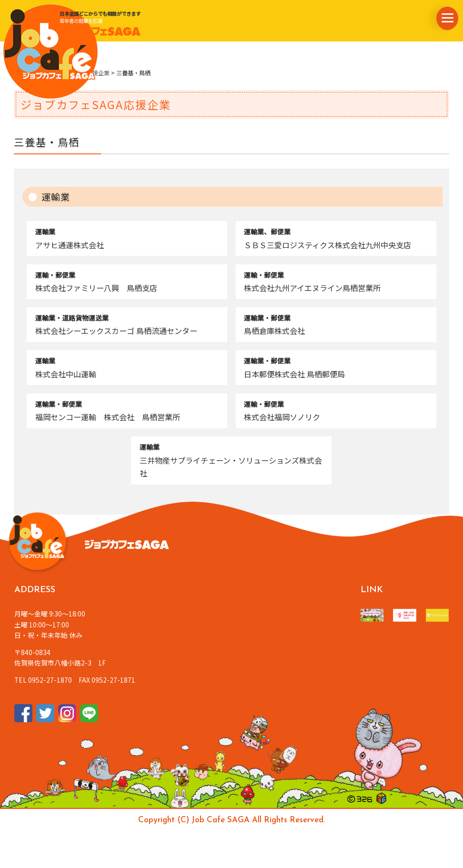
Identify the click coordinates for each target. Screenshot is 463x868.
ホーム (22, 73)
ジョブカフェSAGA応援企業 (74, 73)
